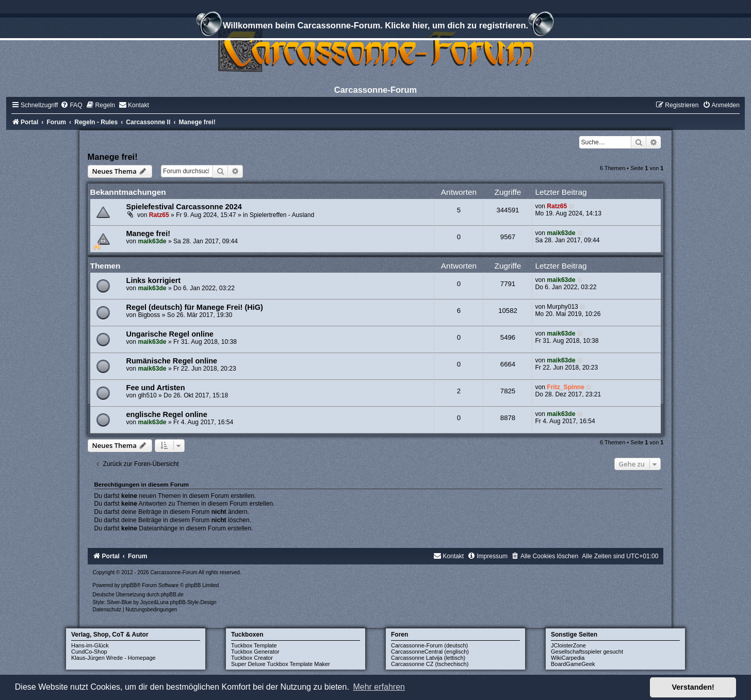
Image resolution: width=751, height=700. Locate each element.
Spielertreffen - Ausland (282, 215)
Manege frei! (113, 157)
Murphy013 (562, 307)
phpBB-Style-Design (193, 602)
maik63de (152, 241)
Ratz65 (159, 215)
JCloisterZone (568, 645)
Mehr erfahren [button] (379, 687)
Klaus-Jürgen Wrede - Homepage (113, 658)
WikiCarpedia (568, 658)
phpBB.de (172, 595)
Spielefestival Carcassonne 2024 (184, 207)
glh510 (147, 395)
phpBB (129, 585)
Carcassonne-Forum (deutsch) (429, 645)
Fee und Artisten (156, 388)
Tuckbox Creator (252, 658)
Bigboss (149, 315)
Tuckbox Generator (255, 652)
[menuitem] (71, 105)
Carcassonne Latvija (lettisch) (428, 658)
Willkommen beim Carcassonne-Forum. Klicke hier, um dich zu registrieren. (376, 27)
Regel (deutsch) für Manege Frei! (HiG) (195, 307)
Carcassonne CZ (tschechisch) (430, 664)
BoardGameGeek (573, 664)
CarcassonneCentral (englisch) (430, 652)
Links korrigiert (154, 280)
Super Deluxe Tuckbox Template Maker (281, 664)
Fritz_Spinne (566, 387)
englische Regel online (167, 414)
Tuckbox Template (254, 645)
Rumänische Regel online (172, 361)
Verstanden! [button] (693, 687)
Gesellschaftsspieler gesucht (587, 652)
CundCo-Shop (89, 652)
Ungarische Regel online (170, 334)
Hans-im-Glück (90, 645)
